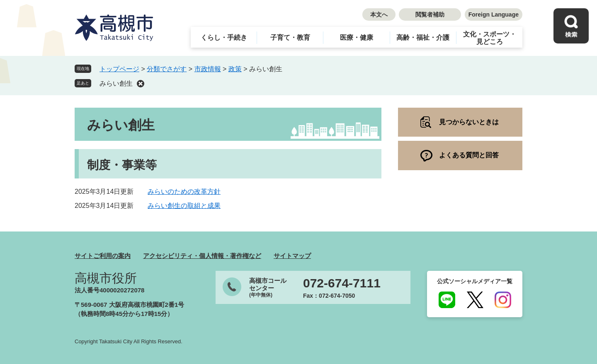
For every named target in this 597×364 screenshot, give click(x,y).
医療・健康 (357, 37)
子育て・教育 (290, 37)
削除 (141, 84)
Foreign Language (494, 14)
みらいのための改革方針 (184, 192)
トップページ (119, 69)
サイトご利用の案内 (103, 256)
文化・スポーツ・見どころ (490, 38)
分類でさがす (167, 69)
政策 (235, 69)
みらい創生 (116, 83)
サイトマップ (292, 256)
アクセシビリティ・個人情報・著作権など (202, 256)
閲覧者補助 (430, 14)
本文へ (379, 14)
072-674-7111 (342, 283)
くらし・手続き (224, 37)
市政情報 (208, 69)
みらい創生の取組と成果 (184, 206)
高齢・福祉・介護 (423, 37)
